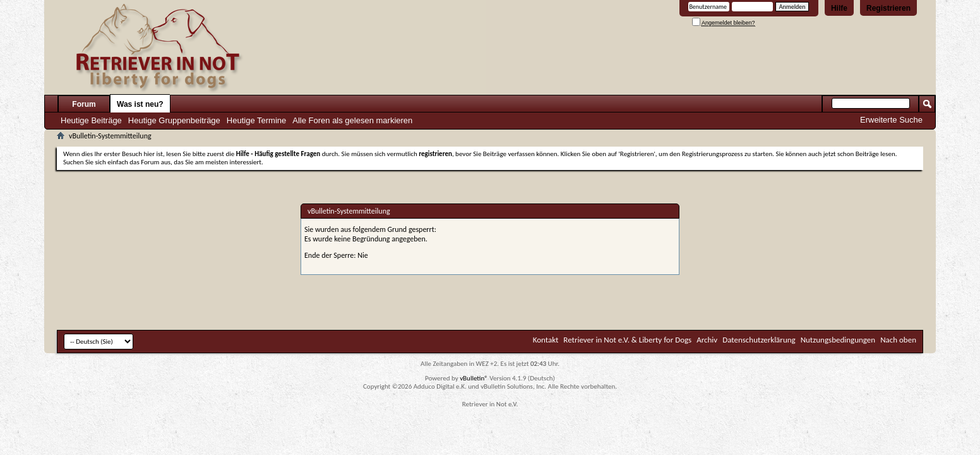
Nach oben (898, 340)
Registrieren (888, 8)
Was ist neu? (140, 104)
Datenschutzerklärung (759, 340)
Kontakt (546, 340)
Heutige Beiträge (91, 120)
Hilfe (839, 8)
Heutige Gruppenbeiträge (174, 120)
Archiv (707, 340)
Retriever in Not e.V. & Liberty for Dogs (627, 340)
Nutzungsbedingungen (838, 340)
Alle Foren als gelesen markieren (352, 120)
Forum (84, 104)
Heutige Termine (256, 120)
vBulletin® (474, 378)
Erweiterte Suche (891, 120)
